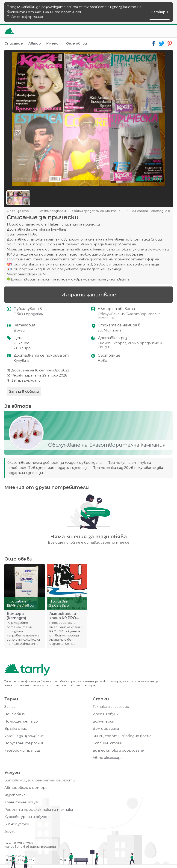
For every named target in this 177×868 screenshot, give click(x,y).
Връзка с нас (16, 729)
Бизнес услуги (17, 824)
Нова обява (15, 714)
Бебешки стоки (107, 743)
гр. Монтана (109, 330)
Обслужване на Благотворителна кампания (129, 316)
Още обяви (77, 43)
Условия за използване (24, 736)
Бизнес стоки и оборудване (118, 751)
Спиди (103, 347)
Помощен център (21, 722)
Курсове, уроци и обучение (28, 817)
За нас (10, 707)
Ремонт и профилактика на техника (39, 810)
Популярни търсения (24, 743)
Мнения (53, 43)
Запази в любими (24, 392)
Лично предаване (143, 343)
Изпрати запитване (88, 295)
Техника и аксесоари (111, 707)
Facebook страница (22, 751)
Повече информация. (25, 17)
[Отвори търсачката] (155, 31)
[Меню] (166, 31)
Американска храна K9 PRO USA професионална (65, 616)
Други (19, 330)
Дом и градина (106, 729)
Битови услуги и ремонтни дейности (40, 780)
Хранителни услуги (22, 802)
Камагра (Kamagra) (16, 616)
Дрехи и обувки (107, 714)
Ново (102, 361)
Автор (35, 43)
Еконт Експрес (112, 343)
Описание (14, 43)
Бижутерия (103, 722)
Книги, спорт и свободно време (122, 736)
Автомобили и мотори (26, 788)
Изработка (15, 795)
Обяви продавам (29, 314)
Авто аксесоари (108, 758)
